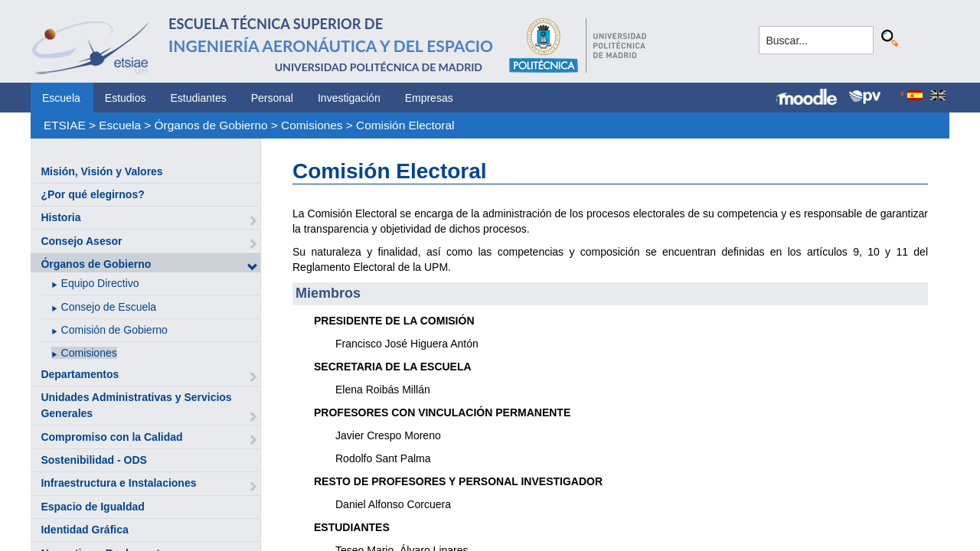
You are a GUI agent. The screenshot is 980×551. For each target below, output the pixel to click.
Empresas (429, 98)
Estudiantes (199, 98)
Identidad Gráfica (84, 530)
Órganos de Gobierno (211, 125)
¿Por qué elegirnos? (92, 194)
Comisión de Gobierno (114, 330)
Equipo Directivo (100, 283)
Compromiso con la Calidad (111, 437)
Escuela (61, 98)
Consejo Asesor (81, 241)
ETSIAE (65, 125)
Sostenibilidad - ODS (93, 460)
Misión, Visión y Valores (101, 171)
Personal (272, 98)
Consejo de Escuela (109, 307)
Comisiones (312, 125)
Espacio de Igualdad (92, 507)
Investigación (349, 98)
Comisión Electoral (405, 125)
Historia (60, 217)
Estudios (126, 98)
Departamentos (80, 374)
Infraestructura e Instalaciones (118, 483)
